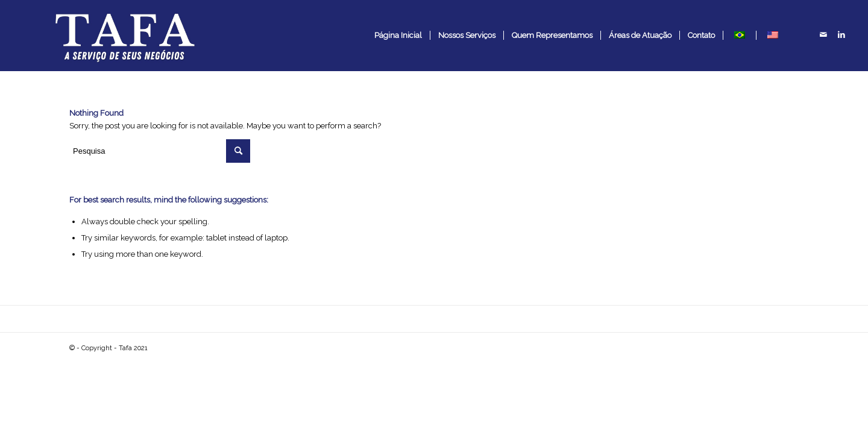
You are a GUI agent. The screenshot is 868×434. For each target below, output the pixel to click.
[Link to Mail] (823, 35)
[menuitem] (398, 36)
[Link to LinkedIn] (841, 35)
